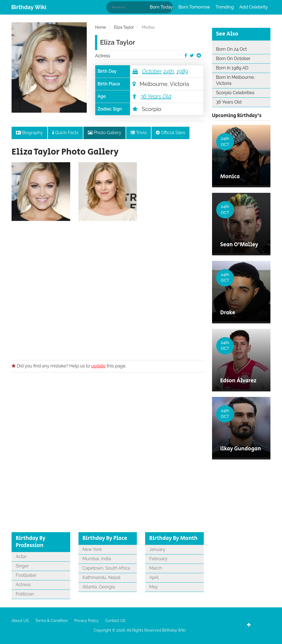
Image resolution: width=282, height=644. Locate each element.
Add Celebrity (253, 7)
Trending (225, 7)
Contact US (115, 621)
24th (169, 71)
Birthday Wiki (29, 7)
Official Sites (170, 133)
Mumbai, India (97, 559)
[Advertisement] (108, 289)
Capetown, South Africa (106, 568)
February (158, 559)
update (98, 366)
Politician (25, 594)
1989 (182, 71)
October (152, 71)
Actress (103, 56)
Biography (29, 133)
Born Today (161, 7)
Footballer (26, 575)
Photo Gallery (105, 133)
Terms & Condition (51, 621)
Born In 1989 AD (232, 68)
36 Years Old (156, 96)
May (154, 587)
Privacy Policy (87, 621)
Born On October (233, 59)
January (157, 549)
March (156, 568)
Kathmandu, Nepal (102, 577)
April (154, 577)
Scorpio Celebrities (235, 93)
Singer (22, 566)
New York (92, 549)
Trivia (139, 133)
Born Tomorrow (194, 7)
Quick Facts (65, 133)
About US (20, 621)
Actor (21, 557)
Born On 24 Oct (232, 49)
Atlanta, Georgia (99, 587)
